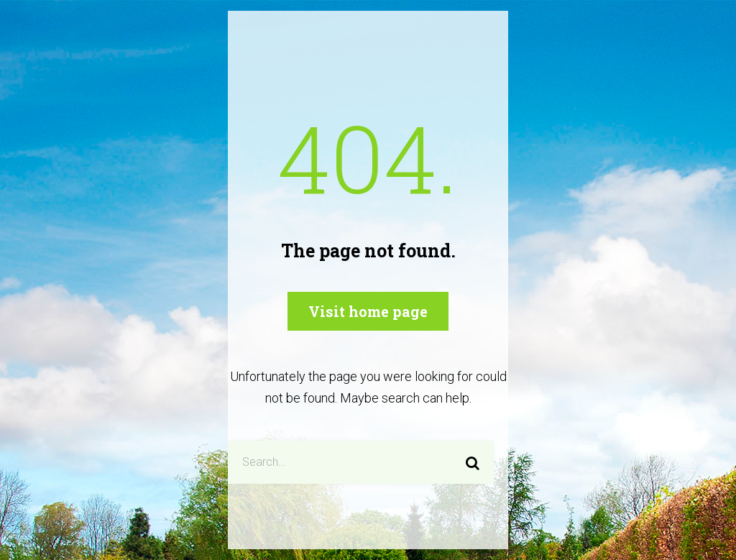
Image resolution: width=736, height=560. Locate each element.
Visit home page (368, 311)
